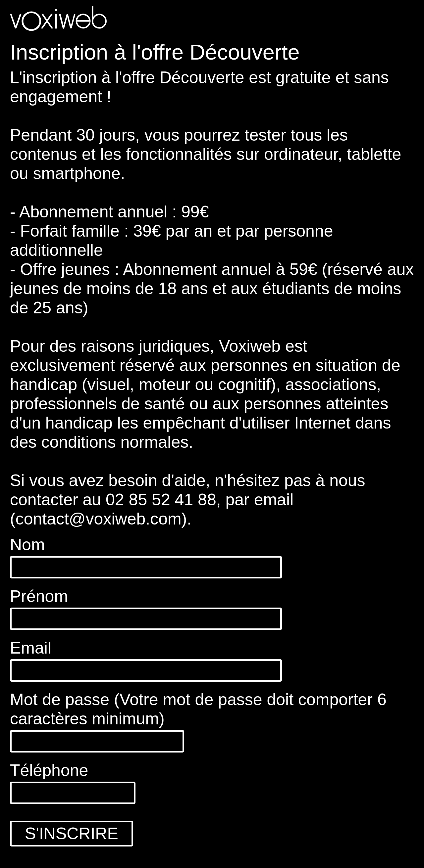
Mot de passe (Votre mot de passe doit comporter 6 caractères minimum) (198, 709)
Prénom (39, 596)
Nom (27, 545)
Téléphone (49, 770)
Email (31, 648)
